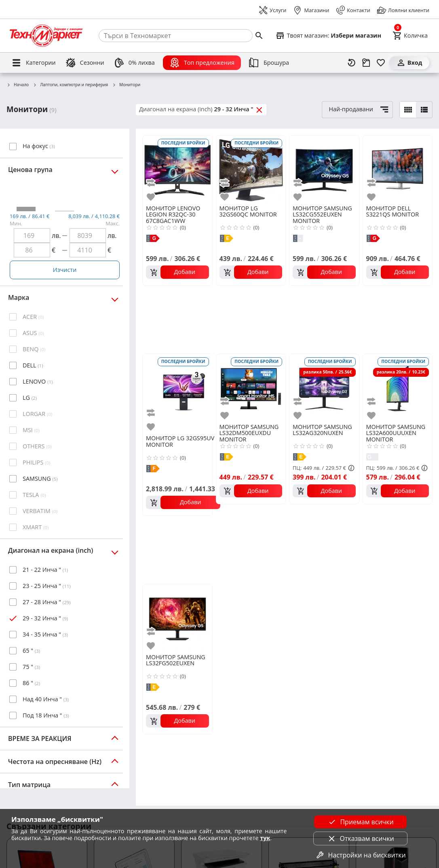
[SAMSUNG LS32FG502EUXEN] (177, 618)
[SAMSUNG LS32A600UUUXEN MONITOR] (398, 388)
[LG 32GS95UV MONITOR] (183, 394)
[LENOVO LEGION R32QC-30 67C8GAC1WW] (177, 170)
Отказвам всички (361, 838)
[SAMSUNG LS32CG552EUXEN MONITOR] (324, 170)
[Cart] (410, 36)
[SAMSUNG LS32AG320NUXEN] (324, 388)
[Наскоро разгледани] (352, 63)
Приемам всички (360, 822)
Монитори (126, 85)
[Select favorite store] (328, 36)
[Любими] (381, 63)
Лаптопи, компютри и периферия (70, 85)
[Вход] (409, 63)
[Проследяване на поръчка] (366, 63)
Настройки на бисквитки (361, 855)
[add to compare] (152, 183)
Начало (18, 85)
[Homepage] (46, 36)
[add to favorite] (152, 197)
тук (265, 838)
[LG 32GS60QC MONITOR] (251, 170)
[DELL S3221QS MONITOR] (398, 170)
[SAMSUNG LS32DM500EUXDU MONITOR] (251, 388)
